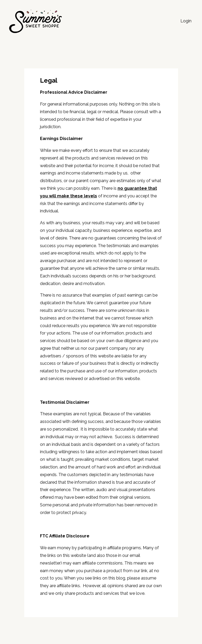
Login (186, 21)
